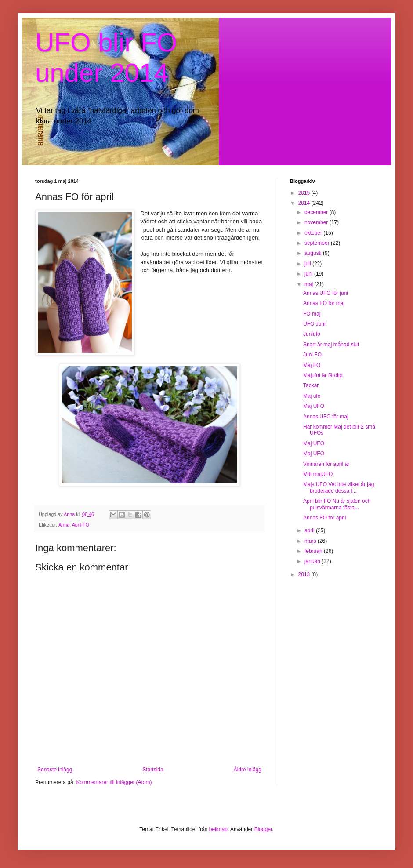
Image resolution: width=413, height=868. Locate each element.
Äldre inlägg (248, 770)
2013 (305, 574)
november (317, 222)
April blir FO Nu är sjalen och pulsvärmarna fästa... (337, 504)
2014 (305, 203)
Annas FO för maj (324, 303)
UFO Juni (314, 324)
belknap (218, 829)
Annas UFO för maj (326, 417)
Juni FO (312, 355)
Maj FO (312, 365)
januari (313, 561)
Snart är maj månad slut (331, 345)
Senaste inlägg (55, 770)
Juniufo (312, 334)
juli (308, 264)
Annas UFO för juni (326, 293)
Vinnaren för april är (326, 464)
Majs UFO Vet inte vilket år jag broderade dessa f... (339, 487)
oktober (314, 233)
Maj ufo (312, 396)
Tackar (311, 385)
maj (310, 284)
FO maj (312, 314)
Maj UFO (314, 406)
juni (309, 274)
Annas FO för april (324, 518)
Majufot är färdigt (323, 375)
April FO (81, 525)
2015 (305, 193)
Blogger (263, 829)
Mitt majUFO (318, 474)
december (317, 212)
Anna (64, 525)
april (310, 530)
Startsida (153, 770)
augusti (314, 253)
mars (311, 541)
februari (314, 551)
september (318, 243)
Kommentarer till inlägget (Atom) (114, 782)
